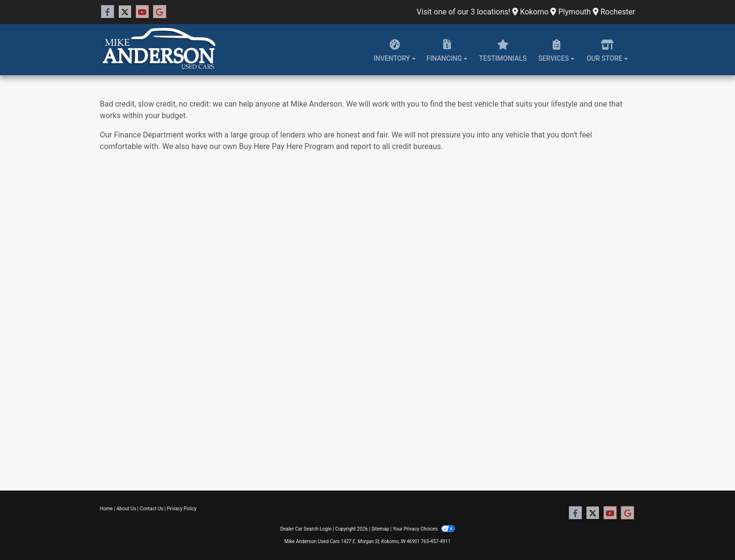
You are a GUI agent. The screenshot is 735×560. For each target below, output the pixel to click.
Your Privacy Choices (424, 529)
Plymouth (571, 12)
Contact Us (152, 509)
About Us (126, 509)
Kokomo (530, 12)
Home (106, 509)
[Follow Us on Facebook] (108, 12)
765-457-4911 (436, 541)
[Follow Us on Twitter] (125, 12)
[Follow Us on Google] (160, 12)
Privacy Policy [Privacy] (182, 509)
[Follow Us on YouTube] (142, 12)
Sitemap (380, 529)
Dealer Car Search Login (306, 529)
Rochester (614, 12)
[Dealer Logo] (158, 50)
